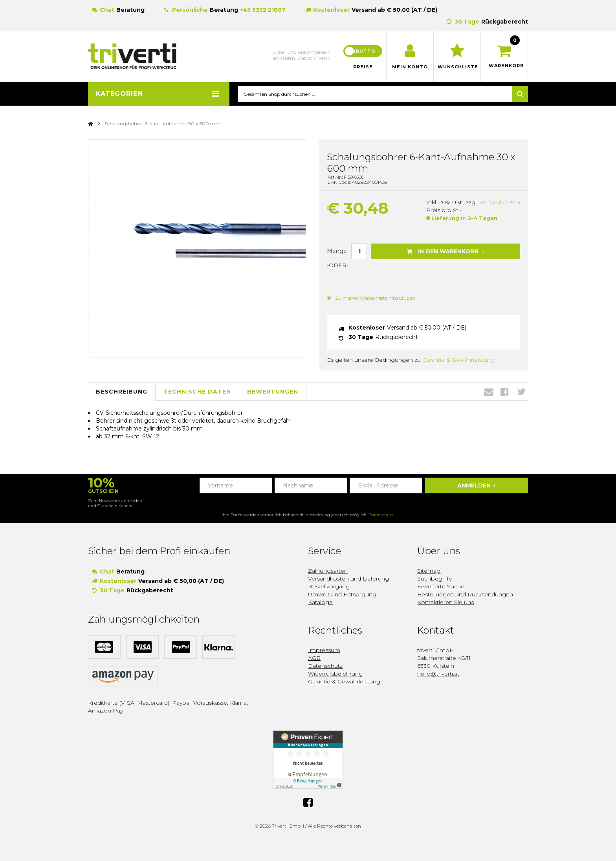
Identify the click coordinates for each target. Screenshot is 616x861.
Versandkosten (500, 203)
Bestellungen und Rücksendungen (465, 595)
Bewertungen (273, 392)
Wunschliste (457, 67)
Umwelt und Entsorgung (342, 595)
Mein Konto (410, 67)
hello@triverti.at (438, 674)
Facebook (505, 392)
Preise (363, 67)
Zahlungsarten (328, 571)
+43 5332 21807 (263, 10)
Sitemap (429, 571)
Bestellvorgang (329, 587)
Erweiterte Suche (441, 587)
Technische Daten (197, 392)
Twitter (521, 392)
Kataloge (320, 603)
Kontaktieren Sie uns (445, 603)
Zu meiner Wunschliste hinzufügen (371, 298)
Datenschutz (381, 515)
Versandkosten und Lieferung (348, 579)
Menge (337, 251)
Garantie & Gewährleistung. (459, 360)
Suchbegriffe (435, 579)
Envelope (489, 392)
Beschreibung (122, 392)
